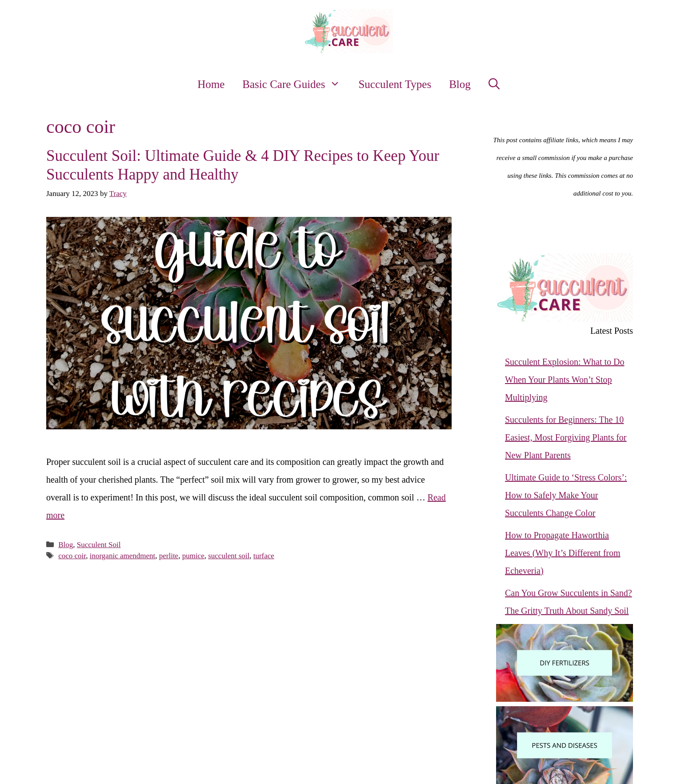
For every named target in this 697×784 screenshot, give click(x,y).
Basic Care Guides (296, 84)
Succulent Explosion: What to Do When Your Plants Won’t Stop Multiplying (565, 380)
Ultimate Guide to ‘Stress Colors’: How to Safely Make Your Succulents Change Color (566, 495)
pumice (193, 556)
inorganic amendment (122, 556)
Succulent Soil (99, 545)
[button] (494, 84)
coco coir (72, 556)
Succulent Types (395, 84)
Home (211, 84)
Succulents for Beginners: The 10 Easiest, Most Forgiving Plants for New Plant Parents (566, 437)
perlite (169, 556)
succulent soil (229, 556)
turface (264, 556)
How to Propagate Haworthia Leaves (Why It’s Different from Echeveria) (563, 553)
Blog (460, 84)
